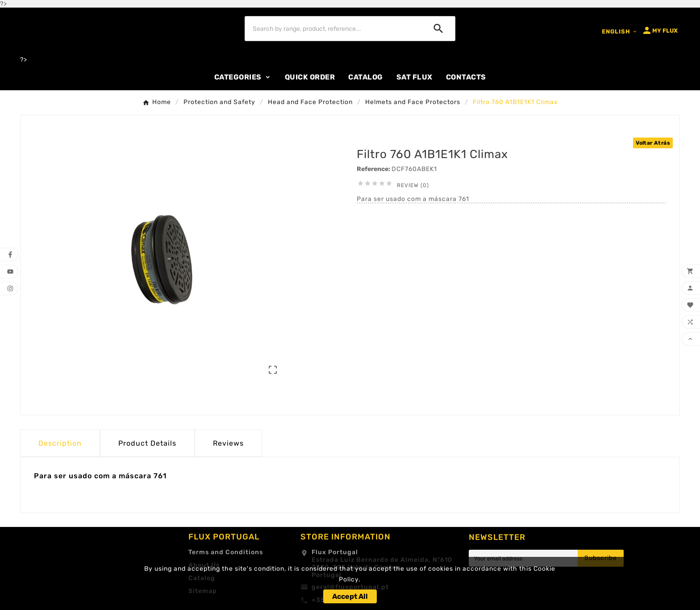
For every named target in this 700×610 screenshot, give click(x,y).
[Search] (334, 29)
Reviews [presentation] (228, 443)
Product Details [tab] (147, 443)
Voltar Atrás (653, 143)
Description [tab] (60, 443)
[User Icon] (660, 30)
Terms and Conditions (226, 552)
